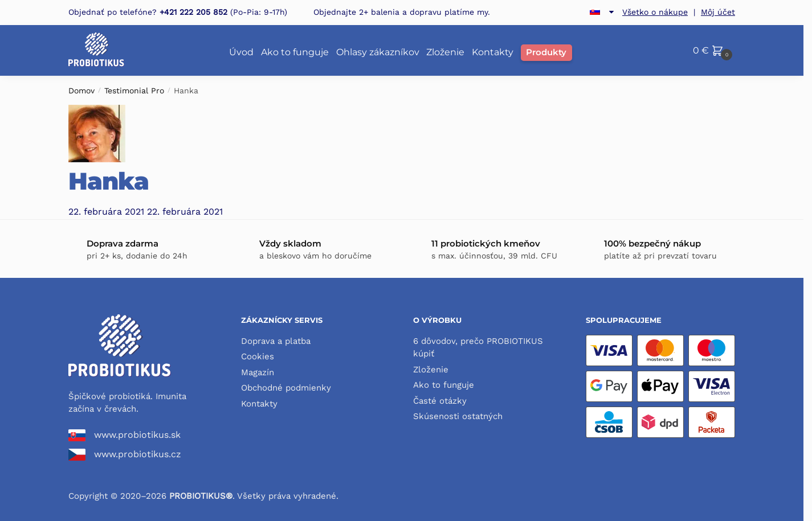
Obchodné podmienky (286, 388)
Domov (81, 91)
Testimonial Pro (134, 91)
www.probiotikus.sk (125, 435)
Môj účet (718, 12)
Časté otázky (440, 401)
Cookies (258, 356)
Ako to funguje (444, 385)
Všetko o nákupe (655, 12)
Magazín (258, 372)
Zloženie (431, 370)
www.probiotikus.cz (125, 455)
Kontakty (259, 404)
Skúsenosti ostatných (458, 416)
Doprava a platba (276, 341)
